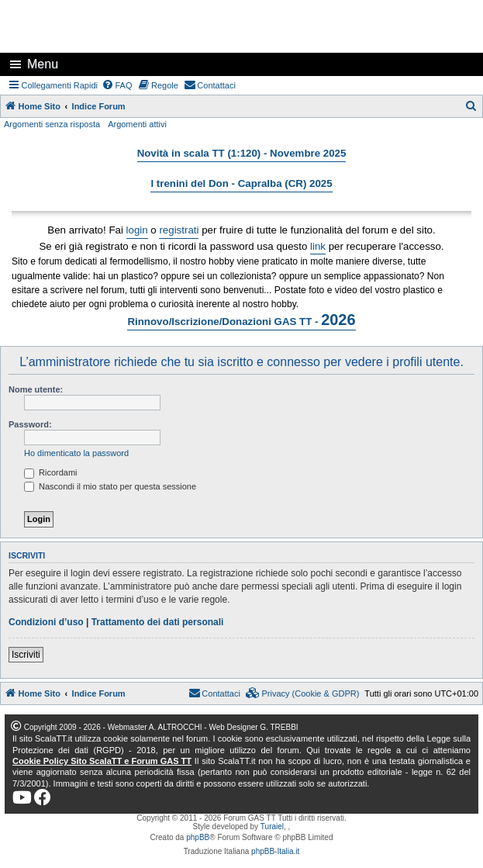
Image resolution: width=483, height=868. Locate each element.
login (137, 230)
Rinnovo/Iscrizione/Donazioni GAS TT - (241, 320)
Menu (43, 64)
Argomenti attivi (137, 124)
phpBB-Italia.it (275, 851)
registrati (179, 230)
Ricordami (51, 472)
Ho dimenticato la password (76, 453)
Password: (30, 424)
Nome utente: (36, 389)
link (318, 246)
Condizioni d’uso (46, 622)
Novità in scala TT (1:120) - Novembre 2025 (242, 153)
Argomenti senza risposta (52, 124)
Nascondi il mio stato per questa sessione (110, 486)
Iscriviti (26, 655)
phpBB (198, 837)
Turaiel (272, 827)
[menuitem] (117, 85)
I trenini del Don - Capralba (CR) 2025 (241, 183)
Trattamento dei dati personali (158, 622)
